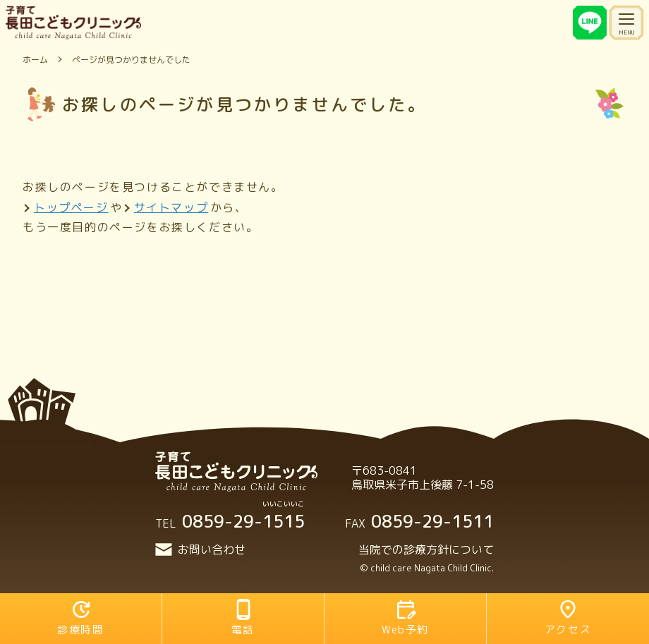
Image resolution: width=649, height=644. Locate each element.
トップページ (71, 207)
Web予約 (405, 618)
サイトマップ (171, 207)
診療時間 (80, 618)
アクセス (568, 618)
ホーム (35, 60)
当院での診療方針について (426, 549)
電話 (243, 618)
